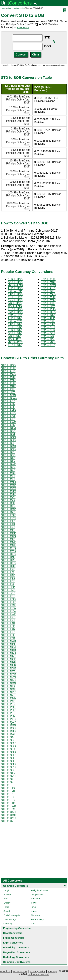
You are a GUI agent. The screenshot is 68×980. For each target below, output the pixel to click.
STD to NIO (8, 686)
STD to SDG (8, 746)
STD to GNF (8, 545)
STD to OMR (9, 698)
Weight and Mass (39, 890)
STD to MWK (9, 671)
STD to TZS (8, 809)
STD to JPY (8, 392)
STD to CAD (8, 374)
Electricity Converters (16, 947)
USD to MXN (48, 285)
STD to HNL (8, 557)
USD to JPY (48, 306)
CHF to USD (15, 297)
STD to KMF (8, 605)
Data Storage (10, 919)
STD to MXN (8, 395)
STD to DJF (8, 503)
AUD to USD (15, 288)
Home (3, 8)
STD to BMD (8, 446)
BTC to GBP (48, 333)
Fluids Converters (14, 938)
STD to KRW (9, 611)
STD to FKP (8, 527)
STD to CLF (8, 476)
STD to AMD (8, 410)
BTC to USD (15, 315)
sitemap (52, 971)
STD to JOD (8, 593)
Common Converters (15, 886)
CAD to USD (15, 294)
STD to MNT (8, 656)
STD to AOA (8, 416)
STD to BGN (8, 437)
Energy (7, 903)
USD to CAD (48, 294)
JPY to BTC (15, 339)
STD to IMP (8, 575)
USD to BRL (48, 291)
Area (6, 899)
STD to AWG (9, 422)
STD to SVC (8, 776)
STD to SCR (8, 743)
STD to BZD (8, 470)
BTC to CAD (48, 324)
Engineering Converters (17, 928)
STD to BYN (8, 467)
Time (33, 907)
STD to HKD (8, 554)
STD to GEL (8, 530)
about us (5, 971)
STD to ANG (8, 413)
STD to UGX (8, 815)
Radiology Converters (16, 957)
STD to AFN (8, 404)
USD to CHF (48, 297)
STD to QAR (8, 722)
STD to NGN (8, 683)
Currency (8, 924)
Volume (7, 894)
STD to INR (8, 389)
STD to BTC (8, 458)
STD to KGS (8, 599)
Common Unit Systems (17, 962)
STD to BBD (8, 431)
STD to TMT (8, 791)
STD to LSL (8, 635)
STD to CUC (8, 491)
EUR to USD (15, 279)
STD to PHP (8, 710)
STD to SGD (8, 752)
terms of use (20, 971)
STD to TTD (8, 803)
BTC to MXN (48, 342)
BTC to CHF (48, 327)
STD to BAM (8, 428)
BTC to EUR (48, 330)
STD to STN (8, 773)
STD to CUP (8, 494)
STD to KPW (9, 608)
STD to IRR (8, 581)
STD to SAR (8, 737)
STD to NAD (8, 680)
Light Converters (13, 943)
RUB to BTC (15, 345)
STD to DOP (8, 509)
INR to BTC (14, 336)
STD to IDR (8, 569)
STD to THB (8, 785)
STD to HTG (8, 563)
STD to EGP (8, 515)
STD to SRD (8, 767)
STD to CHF (8, 377)
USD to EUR (48, 279)
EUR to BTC (15, 330)
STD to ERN (8, 518)
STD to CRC (8, 488)
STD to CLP (8, 479)
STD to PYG (8, 719)
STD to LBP (8, 626)
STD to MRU (9, 662)
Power (34, 903)
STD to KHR (8, 602)
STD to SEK (8, 749)
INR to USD (15, 303)
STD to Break (9, 398)
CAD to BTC (15, 324)
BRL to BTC (15, 321)
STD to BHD (8, 440)
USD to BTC (48, 315)
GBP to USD (15, 282)
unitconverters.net (38, 974)
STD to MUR (9, 665)
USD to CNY (48, 300)
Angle (34, 911)
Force (6, 907)
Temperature (37, 894)
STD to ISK (8, 584)
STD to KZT (8, 620)
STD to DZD (8, 512)
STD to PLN (8, 716)
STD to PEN (8, 704)
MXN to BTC (15, 342)
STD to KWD (9, 614)
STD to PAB (8, 701)
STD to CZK (8, 500)
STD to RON (8, 725)
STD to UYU (8, 818)
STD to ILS (7, 572)
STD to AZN (8, 425)
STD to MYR (8, 674)
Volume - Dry (37, 919)
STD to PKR (8, 713)
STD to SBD (8, 740)
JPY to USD (15, 306)
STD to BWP (9, 464)
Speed (7, 911)
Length (7, 890)
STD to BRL (8, 452)
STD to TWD (8, 806)
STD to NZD (8, 695)
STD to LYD (8, 638)
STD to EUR (8, 368)
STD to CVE (8, 497)
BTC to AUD (48, 318)
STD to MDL (8, 644)
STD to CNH (8, 482)
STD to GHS (8, 536)
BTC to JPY (48, 339)
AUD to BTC (15, 318)
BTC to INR (48, 336)
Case (34, 924)
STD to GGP (8, 533)
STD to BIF (8, 443)
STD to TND (8, 794)
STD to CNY (8, 380)
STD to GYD (8, 551)
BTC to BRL (48, 321)
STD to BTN (8, 461)
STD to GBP (8, 386)
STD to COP (8, 485)
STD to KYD (8, 617)
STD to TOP (8, 797)
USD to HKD (48, 312)
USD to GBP (48, 282)
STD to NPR (8, 692)
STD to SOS (8, 764)
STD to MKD (8, 650)
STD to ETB (8, 521)
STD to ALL (8, 407)
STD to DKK (8, 506)
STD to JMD (8, 590)
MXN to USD (15, 285)
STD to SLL (8, 761)
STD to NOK (8, 689)
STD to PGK (8, 707)
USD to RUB (48, 309)
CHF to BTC (15, 327)
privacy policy (37, 971)
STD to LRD (8, 632)
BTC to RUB (48, 345)
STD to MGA (9, 647)
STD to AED (8, 401)
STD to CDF (8, 473)
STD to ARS (8, 419)
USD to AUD (48, 288)
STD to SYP (8, 779)
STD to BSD (8, 455)
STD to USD (8, 365)
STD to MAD (8, 641)
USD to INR (48, 303)
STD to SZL (8, 782)
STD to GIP (8, 539)
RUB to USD (15, 309)
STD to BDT (8, 434)
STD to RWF (8, 734)
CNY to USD (15, 300)
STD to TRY (8, 800)
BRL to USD (15, 291)
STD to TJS (8, 788)
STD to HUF (8, 566)
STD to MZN (8, 677)
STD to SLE (8, 758)
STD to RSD (8, 728)
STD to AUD (8, 371)
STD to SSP (8, 770)
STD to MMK (9, 653)
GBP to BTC (15, 333)
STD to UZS (8, 821)
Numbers (35, 915)
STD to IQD (8, 578)
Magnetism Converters (17, 952)
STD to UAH (8, 812)
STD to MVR (8, 668)
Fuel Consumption (12, 915)
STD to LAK (8, 623)
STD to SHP (8, 755)
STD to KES (8, 596)
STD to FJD (8, 524)
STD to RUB (8, 731)
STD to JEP (8, 587)
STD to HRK (8, 560)
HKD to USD (15, 312)
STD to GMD (9, 542)
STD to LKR (8, 629)
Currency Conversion (16, 8)
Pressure (35, 899)
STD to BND (8, 449)
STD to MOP (9, 659)
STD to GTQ (8, 548)
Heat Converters (13, 933)
